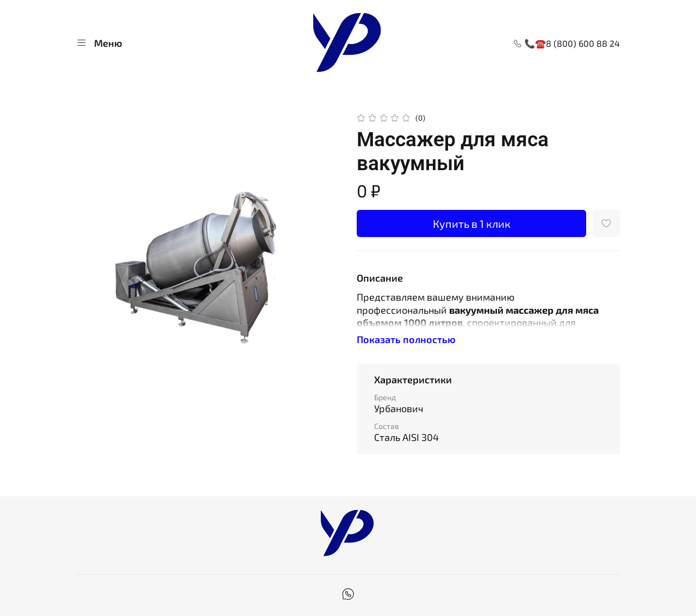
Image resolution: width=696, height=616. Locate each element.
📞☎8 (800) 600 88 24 (567, 43)
